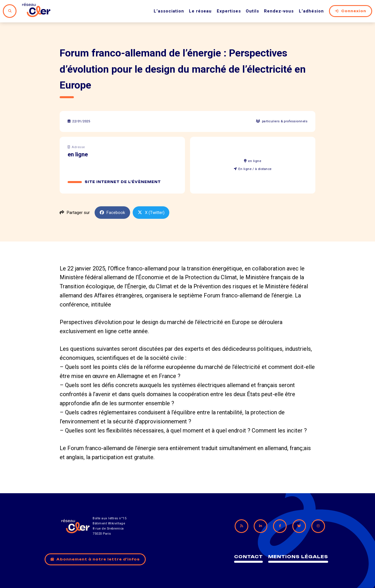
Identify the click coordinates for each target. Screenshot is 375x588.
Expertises (229, 11)
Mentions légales (298, 557)
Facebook (113, 213)
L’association (169, 11)
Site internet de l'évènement (123, 182)
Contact (248, 557)
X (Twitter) (151, 213)
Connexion (351, 11)
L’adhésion (311, 11)
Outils (252, 11)
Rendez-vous (279, 11)
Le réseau (200, 11)
